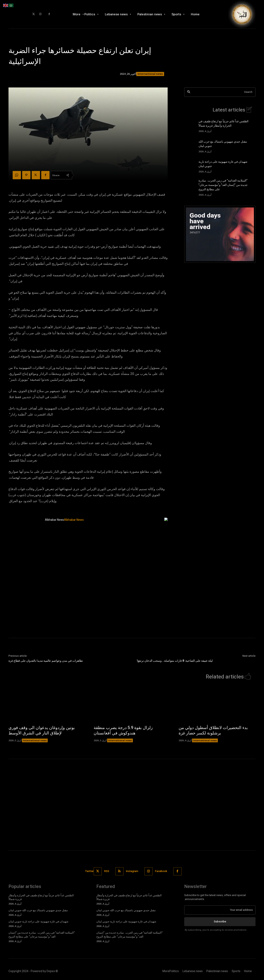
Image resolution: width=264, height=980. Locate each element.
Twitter (89, 871)
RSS (107, 871)
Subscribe (220, 921)
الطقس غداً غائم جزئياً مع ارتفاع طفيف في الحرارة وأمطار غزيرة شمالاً (223, 124)
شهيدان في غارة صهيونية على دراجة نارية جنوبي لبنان (38, 921)
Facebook (161, 871)
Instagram (132, 871)
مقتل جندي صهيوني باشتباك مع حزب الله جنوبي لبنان (38, 910)
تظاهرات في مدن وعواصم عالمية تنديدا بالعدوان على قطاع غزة (46, 661)
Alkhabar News (54, 520)
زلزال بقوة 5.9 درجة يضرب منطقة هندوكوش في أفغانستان (123, 730)
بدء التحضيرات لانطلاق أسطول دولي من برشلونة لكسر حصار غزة (213, 730)
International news (150, 74)
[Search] (189, 92)
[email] (220, 910)
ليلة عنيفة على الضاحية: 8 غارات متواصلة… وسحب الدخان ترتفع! (175, 661)
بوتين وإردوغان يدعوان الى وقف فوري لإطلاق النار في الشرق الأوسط (42, 730)
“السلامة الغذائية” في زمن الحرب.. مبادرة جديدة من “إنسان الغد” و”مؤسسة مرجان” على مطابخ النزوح (223, 185)
